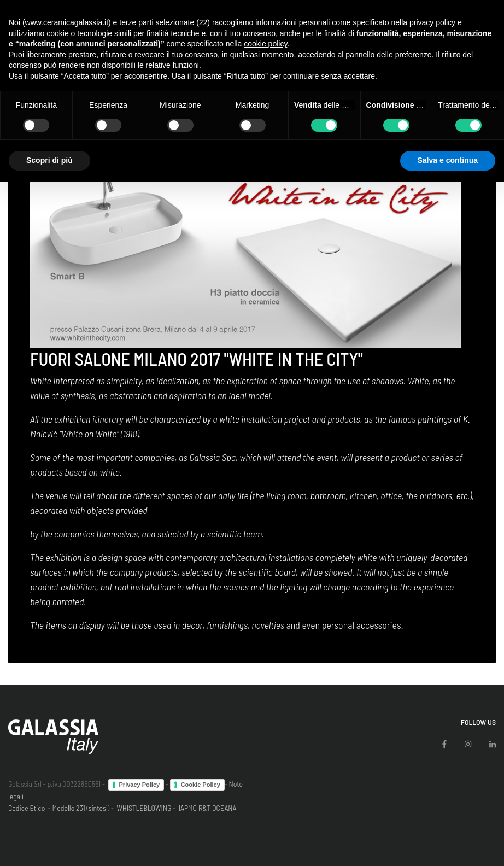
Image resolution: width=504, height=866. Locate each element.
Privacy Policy (140, 785)
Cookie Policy (201, 785)
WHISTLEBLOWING (144, 808)
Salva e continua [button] (448, 160)
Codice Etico (27, 808)
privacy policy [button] (432, 22)
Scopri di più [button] (49, 160)
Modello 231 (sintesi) (81, 808)
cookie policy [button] (265, 44)
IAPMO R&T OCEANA (208, 808)
